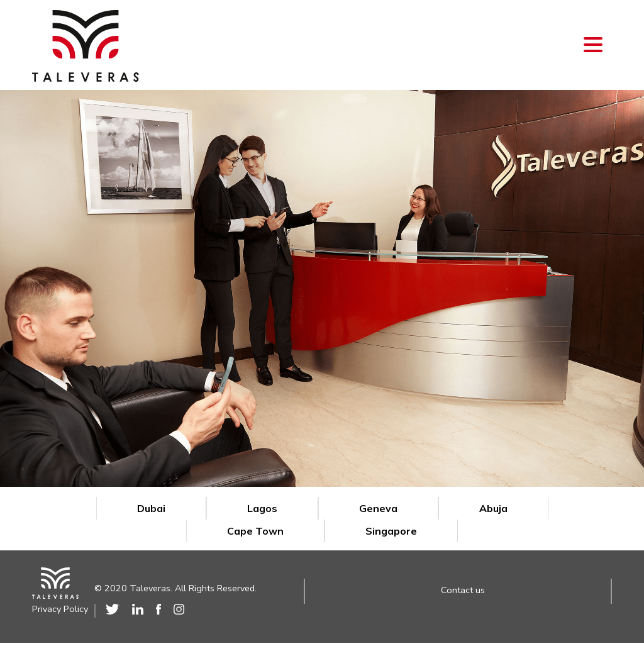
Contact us (463, 590)
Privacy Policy (60, 610)
